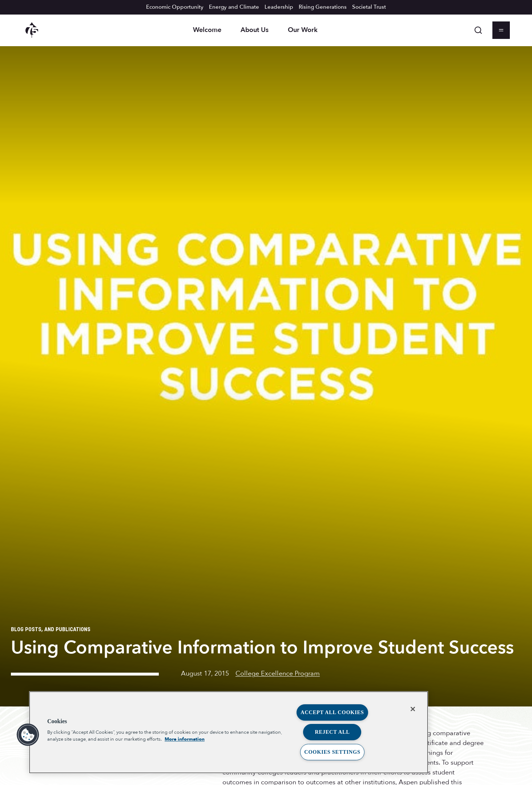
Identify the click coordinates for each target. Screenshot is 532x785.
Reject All (332, 732)
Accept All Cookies (332, 712)
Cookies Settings (332, 752)
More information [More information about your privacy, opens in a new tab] (185, 739)
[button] (28, 735)
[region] (229, 732)
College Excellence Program (278, 674)
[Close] (413, 709)
